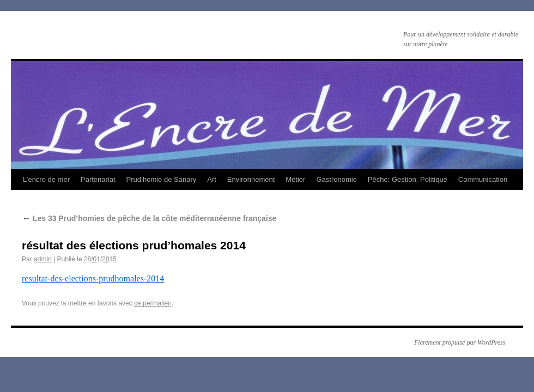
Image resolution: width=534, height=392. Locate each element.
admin (43, 259)
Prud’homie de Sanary (162, 179)
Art (212, 179)
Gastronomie (336, 179)
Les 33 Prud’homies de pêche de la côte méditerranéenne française (149, 218)
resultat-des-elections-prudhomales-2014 (93, 278)
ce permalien (153, 303)
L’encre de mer (46, 179)
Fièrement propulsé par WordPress (460, 342)
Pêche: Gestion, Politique (408, 179)
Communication (483, 179)
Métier (295, 179)
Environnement (251, 179)
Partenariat (98, 179)
